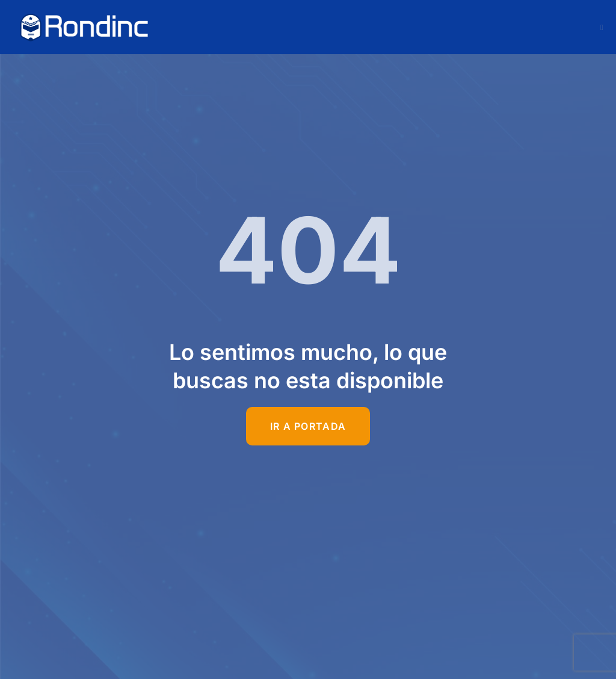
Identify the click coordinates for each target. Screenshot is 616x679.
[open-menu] (602, 27)
